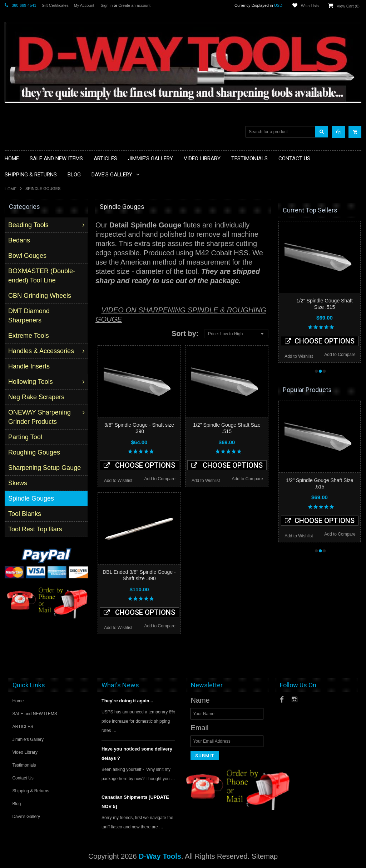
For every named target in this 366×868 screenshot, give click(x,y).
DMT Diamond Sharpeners (30, 316)
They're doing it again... (127, 701)
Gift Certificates (55, 5)
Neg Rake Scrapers (37, 397)
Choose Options (139, 465)
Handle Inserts (30, 366)
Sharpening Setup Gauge (45, 468)
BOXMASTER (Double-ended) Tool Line (42, 276)
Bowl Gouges (28, 256)
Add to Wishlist (118, 481)
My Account (84, 5)
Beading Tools (29, 225)
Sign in (107, 5)
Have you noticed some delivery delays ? (137, 754)
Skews (18, 483)
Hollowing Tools (31, 382)
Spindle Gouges (32, 498)
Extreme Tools (29, 336)
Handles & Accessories (42, 351)
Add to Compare (160, 479)
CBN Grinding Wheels (40, 296)
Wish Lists (310, 6)
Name (200, 700)
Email (199, 728)
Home (11, 189)
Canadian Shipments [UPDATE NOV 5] (135, 802)
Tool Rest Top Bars (36, 529)
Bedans (20, 240)
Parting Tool (26, 437)
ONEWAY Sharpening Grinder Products (40, 417)
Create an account (134, 5)
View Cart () (348, 6)
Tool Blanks (25, 514)
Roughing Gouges (35, 452)
